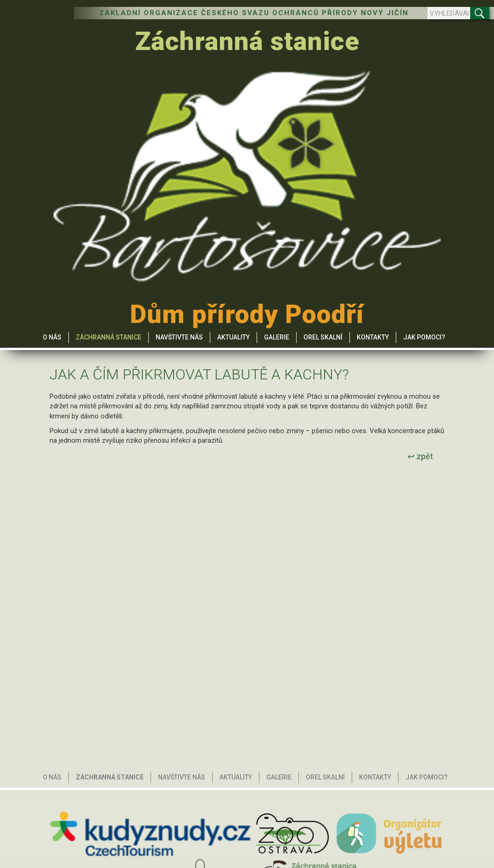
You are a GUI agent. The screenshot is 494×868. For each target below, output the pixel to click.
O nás (52, 337)
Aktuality (233, 337)
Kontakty (373, 337)
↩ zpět (420, 456)
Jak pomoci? (424, 337)
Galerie (277, 337)
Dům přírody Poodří (247, 314)
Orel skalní (323, 337)
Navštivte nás (179, 337)
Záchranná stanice (247, 41)
